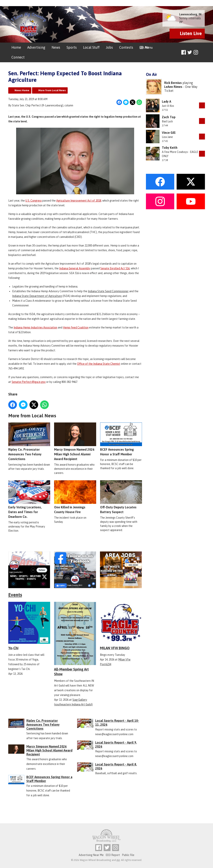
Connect (18, 57)
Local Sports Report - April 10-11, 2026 (117, 723)
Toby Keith (170, 148)
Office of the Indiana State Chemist (99, 364)
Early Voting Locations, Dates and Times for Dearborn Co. (29, 499)
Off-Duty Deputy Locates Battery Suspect (121, 497)
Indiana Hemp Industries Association (35, 327)
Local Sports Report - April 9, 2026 (116, 744)
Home (16, 47)
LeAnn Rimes (173, 87)
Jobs (109, 47)
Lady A (166, 101)
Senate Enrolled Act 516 (115, 268)
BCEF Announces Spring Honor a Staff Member (121, 439)
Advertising (36, 47)
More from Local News (52, 90)
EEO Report (113, 855)
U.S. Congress (34, 201)
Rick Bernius (173, 83)
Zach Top (169, 117)
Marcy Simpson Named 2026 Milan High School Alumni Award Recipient (75, 442)
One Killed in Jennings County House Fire (75, 497)
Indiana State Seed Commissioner (108, 291)
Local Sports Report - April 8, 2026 (116, 766)
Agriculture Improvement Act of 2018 (79, 201)
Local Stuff (91, 47)
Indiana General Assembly (75, 268)
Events (15, 595)
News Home (22, 90)
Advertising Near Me (91, 855)
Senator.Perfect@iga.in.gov (29, 382)
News (56, 47)
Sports (72, 47)
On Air (144, 47)
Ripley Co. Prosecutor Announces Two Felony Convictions (29, 442)
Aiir (118, 860)
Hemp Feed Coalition (76, 327)
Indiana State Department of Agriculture (37, 296)
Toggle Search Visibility (202, 53)
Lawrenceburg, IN (190, 14)
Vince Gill (169, 133)
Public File (128, 855)
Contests (126, 47)
